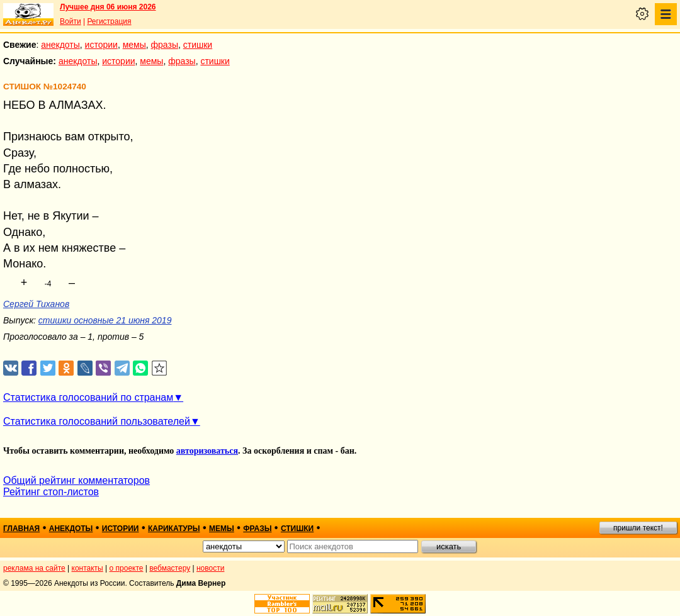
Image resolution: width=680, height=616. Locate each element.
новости (210, 568)
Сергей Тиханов (36, 304)
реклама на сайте (34, 568)
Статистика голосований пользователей (97, 421)
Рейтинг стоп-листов (51, 492)
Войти (71, 21)
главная (21, 529)
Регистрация (109, 21)
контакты (88, 568)
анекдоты (60, 45)
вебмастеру (170, 568)
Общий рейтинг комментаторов (76, 480)
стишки (198, 45)
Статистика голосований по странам (88, 397)
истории (101, 45)
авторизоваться (207, 451)
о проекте (127, 568)
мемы (134, 45)
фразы (165, 45)
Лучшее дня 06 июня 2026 (108, 7)
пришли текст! (638, 528)
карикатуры (174, 529)
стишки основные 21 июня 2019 (105, 320)
